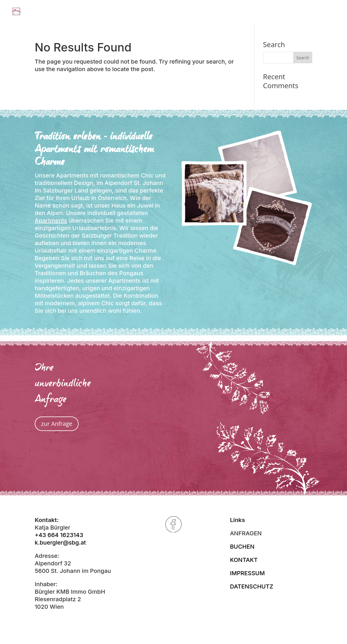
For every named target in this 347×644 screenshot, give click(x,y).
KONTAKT (244, 560)
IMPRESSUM (247, 573)
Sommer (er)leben (311, 12)
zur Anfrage (57, 424)
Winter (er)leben (251, 12)
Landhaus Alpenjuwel (114, 12)
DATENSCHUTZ (252, 586)
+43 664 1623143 (59, 535)
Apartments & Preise (186, 12)
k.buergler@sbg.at (60, 543)
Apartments (51, 221)
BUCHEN (242, 547)
